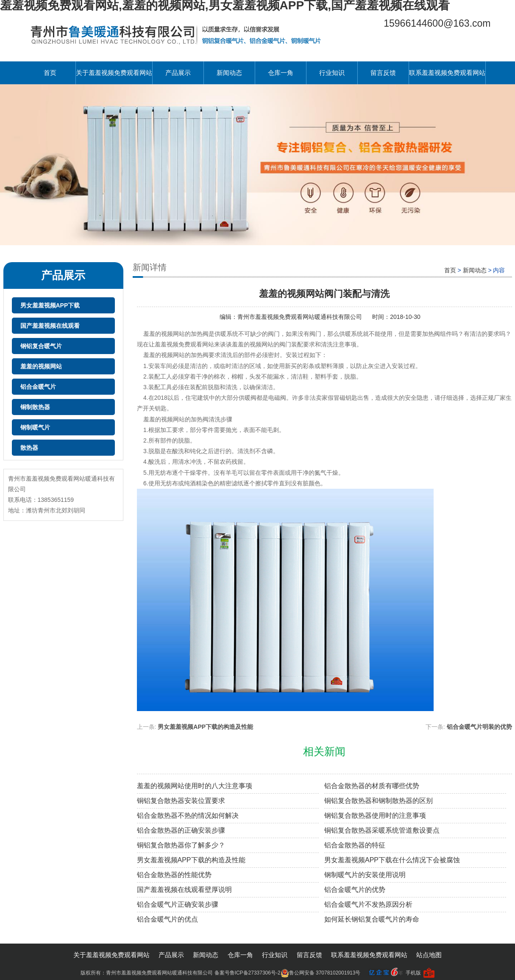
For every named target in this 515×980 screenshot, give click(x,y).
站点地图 (429, 955)
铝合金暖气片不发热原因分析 (368, 904)
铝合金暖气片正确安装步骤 (178, 904)
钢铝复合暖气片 (41, 346)
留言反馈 (383, 73)
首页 (50, 73)
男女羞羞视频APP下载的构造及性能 (205, 727)
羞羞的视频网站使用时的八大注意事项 (195, 786)
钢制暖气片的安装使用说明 (365, 875)
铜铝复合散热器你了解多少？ (181, 845)
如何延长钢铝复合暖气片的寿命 (372, 919)
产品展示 (178, 73)
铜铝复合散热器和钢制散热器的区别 (379, 801)
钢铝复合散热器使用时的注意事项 (375, 815)
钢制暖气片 (35, 427)
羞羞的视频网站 (41, 366)
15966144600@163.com (437, 23)
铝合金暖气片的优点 (167, 919)
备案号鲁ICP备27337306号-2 (248, 973)
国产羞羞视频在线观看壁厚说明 (184, 890)
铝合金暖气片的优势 (355, 890)
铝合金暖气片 (38, 387)
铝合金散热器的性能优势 (174, 875)
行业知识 (332, 73)
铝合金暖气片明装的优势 (479, 727)
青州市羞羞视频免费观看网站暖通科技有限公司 (301, 317)
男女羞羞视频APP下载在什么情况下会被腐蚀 (392, 860)
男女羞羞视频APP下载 (50, 305)
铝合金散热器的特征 (355, 845)
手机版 (413, 973)
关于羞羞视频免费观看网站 (114, 73)
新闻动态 (229, 73)
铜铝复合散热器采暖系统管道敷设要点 (382, 830)
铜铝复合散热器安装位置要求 (181, 801)
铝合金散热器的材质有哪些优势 (372, 786)
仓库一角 (281, 73)
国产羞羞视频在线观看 (50, 326)
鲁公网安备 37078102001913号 (321, 973)
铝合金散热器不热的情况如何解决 (188, 815)
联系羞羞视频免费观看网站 (447, 73)
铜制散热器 (35, 407)
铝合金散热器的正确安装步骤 (181, 830)
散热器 (29, 448)
